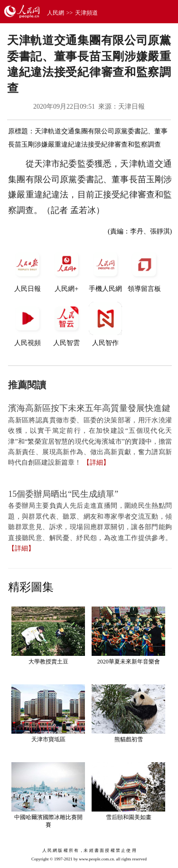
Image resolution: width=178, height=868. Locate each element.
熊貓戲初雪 (129, 739)
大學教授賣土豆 (48, 662)
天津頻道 (86, 13)
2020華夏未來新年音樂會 (129, 662)
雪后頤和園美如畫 (129, 817)
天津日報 (131, 107)
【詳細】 (96, 462)
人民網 (56, 13)
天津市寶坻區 (48, 739)
